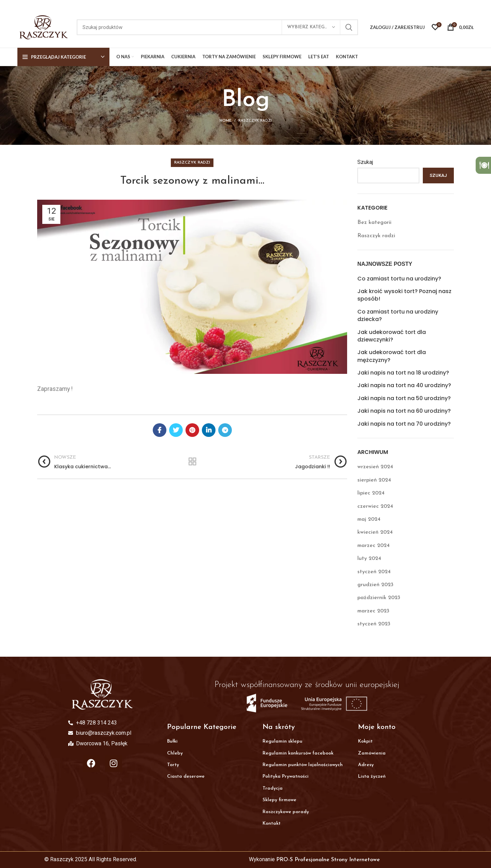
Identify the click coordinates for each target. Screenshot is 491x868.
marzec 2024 (374, 546)
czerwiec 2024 (375, 506)
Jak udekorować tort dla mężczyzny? (392, 356)
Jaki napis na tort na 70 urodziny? (404, 424)
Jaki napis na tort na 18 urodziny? (403, 373)
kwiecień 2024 (375, 532)
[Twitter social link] (176, 430)
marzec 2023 (373, 611)
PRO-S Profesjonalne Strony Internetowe (328, 860)
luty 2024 (369, 559)
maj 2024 (369, 519)
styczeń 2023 (374, 624)
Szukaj (365, 162)
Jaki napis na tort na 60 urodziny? (404, 411)
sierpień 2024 (374, 480)
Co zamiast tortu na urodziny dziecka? (398, 316)
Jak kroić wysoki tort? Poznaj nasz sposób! (404, 295)
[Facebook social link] (160, 430)
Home (226, 121)
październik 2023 (379, 598)
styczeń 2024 (374, 572)
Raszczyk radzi (255, 121)
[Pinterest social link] (192, 430)
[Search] (217, 27)
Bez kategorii (374, 223)
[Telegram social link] (225, 430)
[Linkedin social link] (209, 430)
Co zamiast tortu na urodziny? (399, 279)
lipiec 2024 (371, 493)
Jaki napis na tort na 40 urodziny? (404, 385)
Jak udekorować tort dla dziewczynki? (392, 336)
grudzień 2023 (375, 585)
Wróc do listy (192, 462)
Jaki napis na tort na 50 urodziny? (404, 398)
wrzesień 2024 (375, 467)
